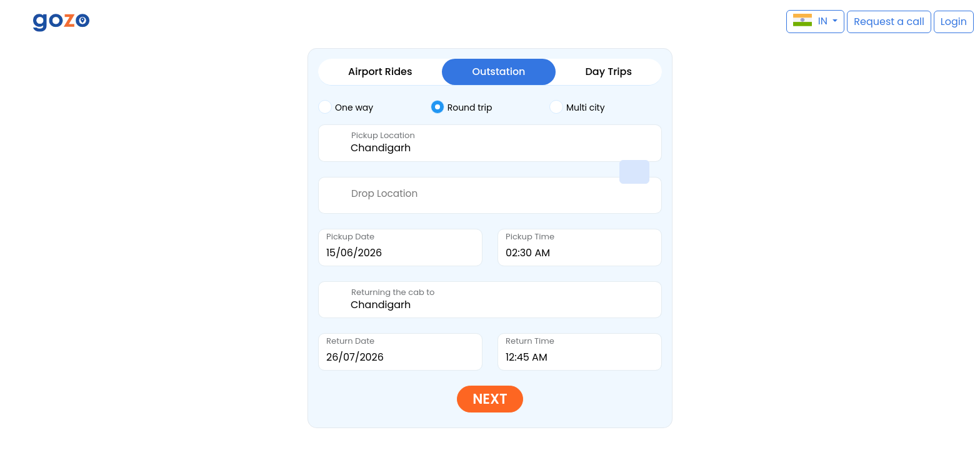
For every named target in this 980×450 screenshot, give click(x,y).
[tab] (374, 107)
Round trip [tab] (462, 107)
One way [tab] (346, 107)
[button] (16, 22)
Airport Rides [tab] (380, 72)
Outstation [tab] (498, 72)
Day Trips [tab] (609, 72)
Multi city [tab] (577, 107)
